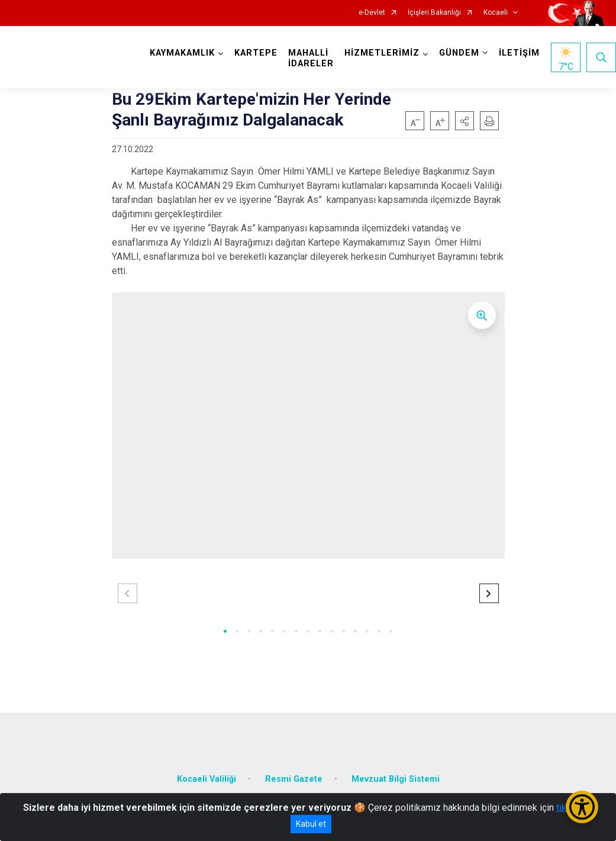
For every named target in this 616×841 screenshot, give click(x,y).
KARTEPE (256, 53)
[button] (465, 121)
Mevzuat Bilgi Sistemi (396, 779)
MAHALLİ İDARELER (311, 58)
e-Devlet (372, 13)
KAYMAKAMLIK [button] (182, 53)
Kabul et (311, 824)
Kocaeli (496, 13)
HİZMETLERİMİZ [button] (382, 53)
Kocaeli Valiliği (207, 779)
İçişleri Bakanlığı (434, 13)
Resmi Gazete (294, 779)
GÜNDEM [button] (459, 53)
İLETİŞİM (519, 53)
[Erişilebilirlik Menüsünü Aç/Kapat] (582, 807)
